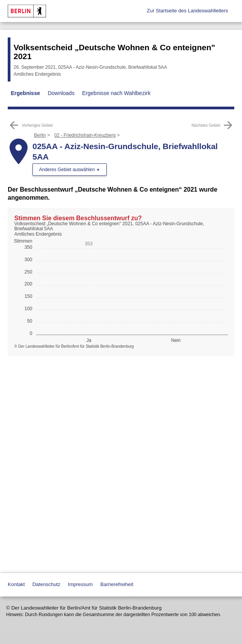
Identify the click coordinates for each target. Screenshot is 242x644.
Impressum (80, 584)
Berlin (40, 135)
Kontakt (16, 584)
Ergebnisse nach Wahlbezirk (117, 93)
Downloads (61, 93)
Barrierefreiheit (117, 584)
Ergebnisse (25, 93)
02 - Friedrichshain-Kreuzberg (85, 135)
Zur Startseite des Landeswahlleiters (187, 11)
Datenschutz (46, 584)
